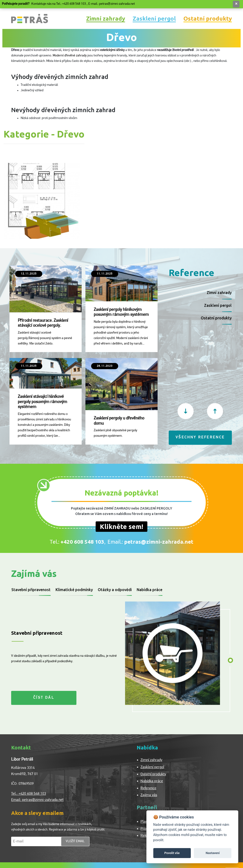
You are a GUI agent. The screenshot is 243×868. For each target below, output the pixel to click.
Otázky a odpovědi (115, 590)
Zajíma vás (149, 795)
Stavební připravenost (31, 590)
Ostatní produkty (208, 18)
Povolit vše (172, 853)
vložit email (75, 841)
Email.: (150, 542)
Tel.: (77, 542)
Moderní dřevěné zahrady (70, 56)
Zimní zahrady (106, 18)
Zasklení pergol (154, 18)
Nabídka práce (150, 590)
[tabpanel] (174, 653)
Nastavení (213, 853)
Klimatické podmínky (74, 590)
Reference (148, 788)
